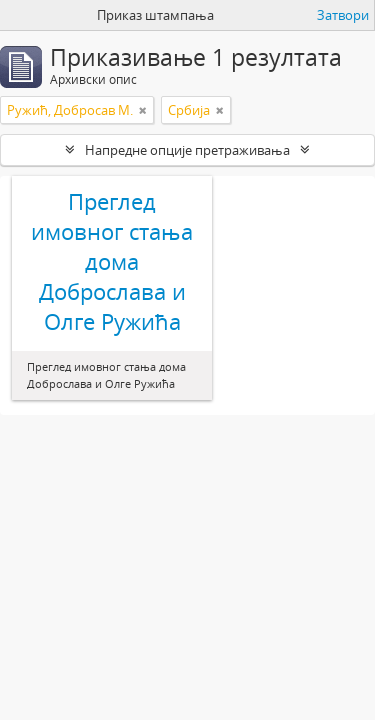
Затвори (343, 15)
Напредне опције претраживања (187, 150)
